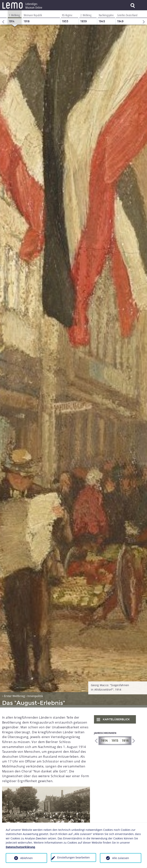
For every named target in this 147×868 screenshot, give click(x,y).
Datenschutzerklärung (20, 847)
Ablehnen (27, 858)
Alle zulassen (121, 858)
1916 (125, 738)
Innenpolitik (35, 693)
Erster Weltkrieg (14, 693)
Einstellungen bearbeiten (73, 857)
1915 (115, 738)
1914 (104, 738)
